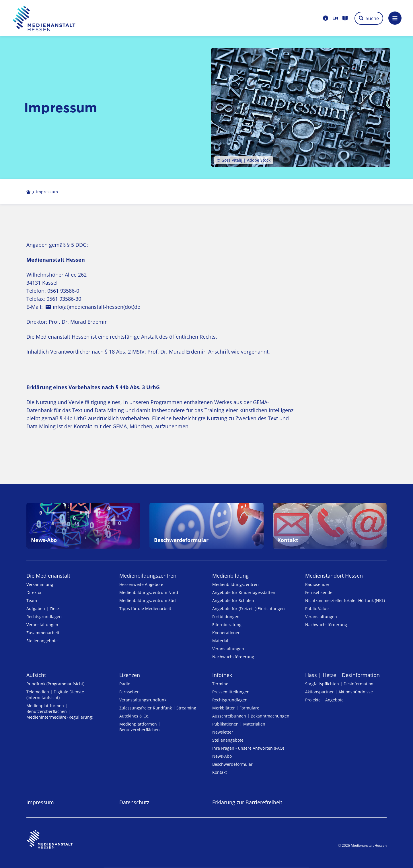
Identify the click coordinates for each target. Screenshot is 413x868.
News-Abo (222, 756)
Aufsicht (36, 675)
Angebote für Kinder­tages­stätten (244, 592)
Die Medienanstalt (48, 576)
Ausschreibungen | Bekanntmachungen (251, 716)
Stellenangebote (42, 641)
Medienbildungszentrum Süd (148, 600)
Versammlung (40, 584)
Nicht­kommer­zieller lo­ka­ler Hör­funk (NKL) (345, 600)
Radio (125, 684)
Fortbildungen (226, 617)
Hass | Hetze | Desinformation (342, 675)
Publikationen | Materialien (239, 724)
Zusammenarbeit (43, 633)
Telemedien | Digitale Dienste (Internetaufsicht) (55, 695)
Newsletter (223, 732)
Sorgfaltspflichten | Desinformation (339, 684)
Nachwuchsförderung (233, 657)
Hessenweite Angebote (141, 584)
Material (220, 641)
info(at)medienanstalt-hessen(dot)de (97, 307)
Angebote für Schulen (233, 600)
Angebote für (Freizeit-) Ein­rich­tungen (249, 608)
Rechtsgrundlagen (44, 617)
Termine (220, 684)
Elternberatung (227, 625)
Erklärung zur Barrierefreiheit (247, 802)
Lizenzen (130, 675)
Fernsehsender (320, 592)
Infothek (222, 675)
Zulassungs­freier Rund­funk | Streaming (158, 708)
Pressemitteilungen (231, 692)
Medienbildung (230, 576)
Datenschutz (134, 802)
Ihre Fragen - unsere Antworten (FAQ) (248, 748)
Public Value (317, 608)
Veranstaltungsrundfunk (143, 700)
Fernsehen (129, 692)
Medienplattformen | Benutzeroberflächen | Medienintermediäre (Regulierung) (60, 711)
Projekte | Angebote (324, 700)
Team (32, 600)
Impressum (40, 802)
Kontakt (220, 772)
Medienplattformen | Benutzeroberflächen (140, 727)
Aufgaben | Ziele (43, 608)
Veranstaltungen (42, 625)
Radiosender (317, 584)
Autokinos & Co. (134, 716)
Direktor (34, 592)
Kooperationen (226, 633)
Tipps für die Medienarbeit (145, 608)
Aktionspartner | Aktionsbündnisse (339, 692)
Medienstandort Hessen (334, 576)
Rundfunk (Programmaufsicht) (55, 684)
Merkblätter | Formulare (236, 708)
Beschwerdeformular (232, 764)
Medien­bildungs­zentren (148, 576)
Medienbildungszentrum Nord (149, 592)
